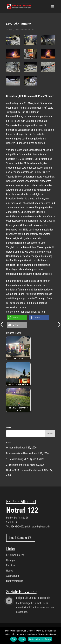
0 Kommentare (27, 30)
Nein (22, 639)
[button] (17, 318)
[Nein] (57, 635)
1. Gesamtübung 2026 (18, 459)
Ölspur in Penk (14, 448)
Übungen (11, 560)
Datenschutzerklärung (40, 639)
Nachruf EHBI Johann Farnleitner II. (25, 470)
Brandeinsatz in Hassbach (20, 453)
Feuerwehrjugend (15, 555)
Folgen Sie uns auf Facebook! (33, 598)
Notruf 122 (22, 510)
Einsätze (11, 565)
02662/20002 (18, 527)
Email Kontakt (18, 538)
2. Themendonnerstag (18, 465)
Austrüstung (13, 576)
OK (13, 639)
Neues (10, 571)
